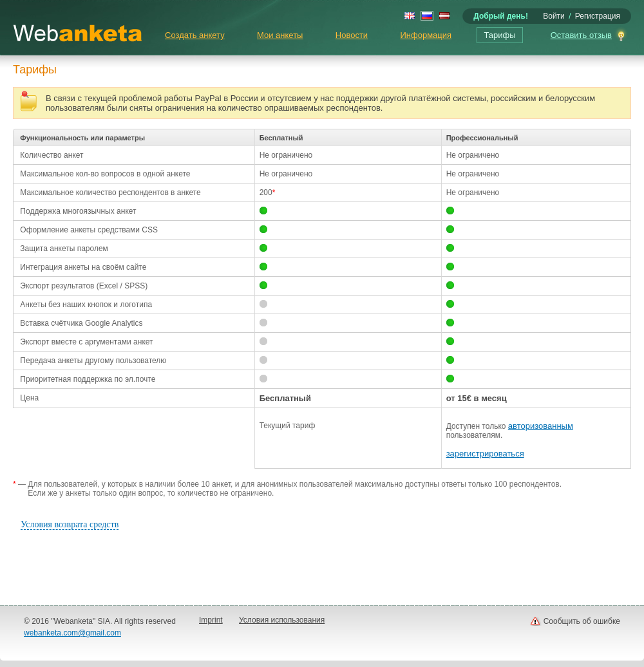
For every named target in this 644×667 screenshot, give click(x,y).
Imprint (211, 620)
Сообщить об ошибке (582, 621)
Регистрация (598, 16)
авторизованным (541, 426)
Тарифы (499, 35)
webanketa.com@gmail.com (72, 633)
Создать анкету (195, 35)
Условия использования (282, 620)
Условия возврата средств (70, 524)
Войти (554, 16)
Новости (352, 35)
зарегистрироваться (485, 454)
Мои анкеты (280, 35)
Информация (426, 35)
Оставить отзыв (581, 35)
